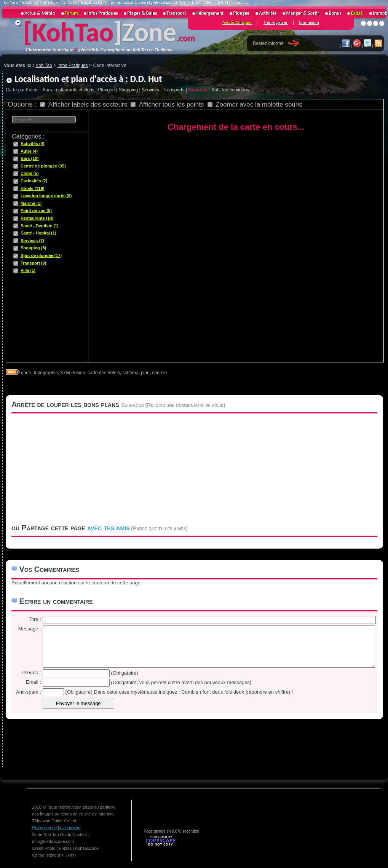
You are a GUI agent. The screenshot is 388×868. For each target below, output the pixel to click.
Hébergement (210, 13)
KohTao (73, 32)
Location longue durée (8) (46, 196)
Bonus (335, 13)
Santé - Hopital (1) (38, 233)
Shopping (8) (33, 248)
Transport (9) (33, 263)
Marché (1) (31, 203)
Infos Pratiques (102, 13)
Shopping (128, 90)
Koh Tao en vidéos (219, 90)
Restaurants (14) (37, 218)
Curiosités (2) (34, 181)
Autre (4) (29, 151)
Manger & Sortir (303, 13)
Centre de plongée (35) (43, 166)
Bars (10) (30, 158)
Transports (174, 90)
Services (150, 90)
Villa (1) (28, 270)
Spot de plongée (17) (41, 255)
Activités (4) (32, 144)
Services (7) (32, 241)
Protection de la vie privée (57, 828)
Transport (176, 13)
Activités (268, 13)
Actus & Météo (40, 13)
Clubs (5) (30, 173)
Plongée (107, 90)
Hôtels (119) (32, 188)
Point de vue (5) (36, 211)
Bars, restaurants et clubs (69, 90)
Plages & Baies (142, 13)
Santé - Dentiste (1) (40, 226)
